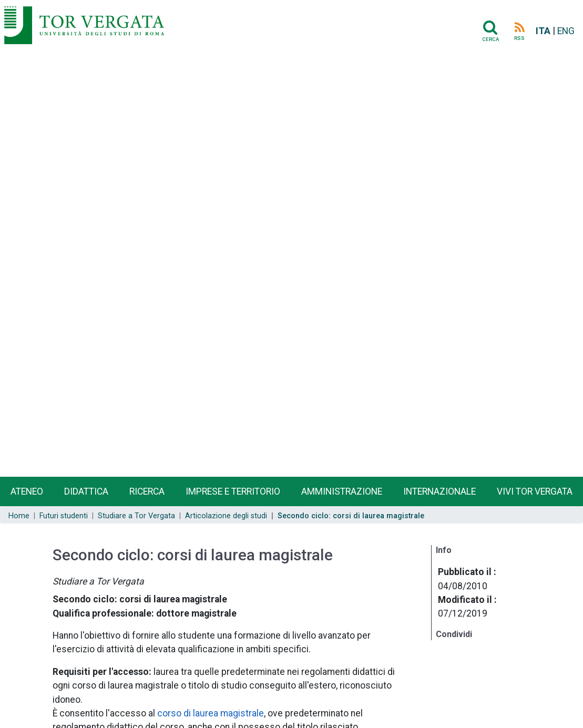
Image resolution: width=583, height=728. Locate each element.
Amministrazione (342, 491)
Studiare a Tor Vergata (136, 516)
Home (19, 516)
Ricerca (147, 491)
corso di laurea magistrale (211, 713)
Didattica (86, 491)
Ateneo (27, 491)
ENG (566, 31)
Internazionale (439, 491)
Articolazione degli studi (226, 516)
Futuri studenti (64, 516)
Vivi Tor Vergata (535, 491)
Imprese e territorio (233, 491)
